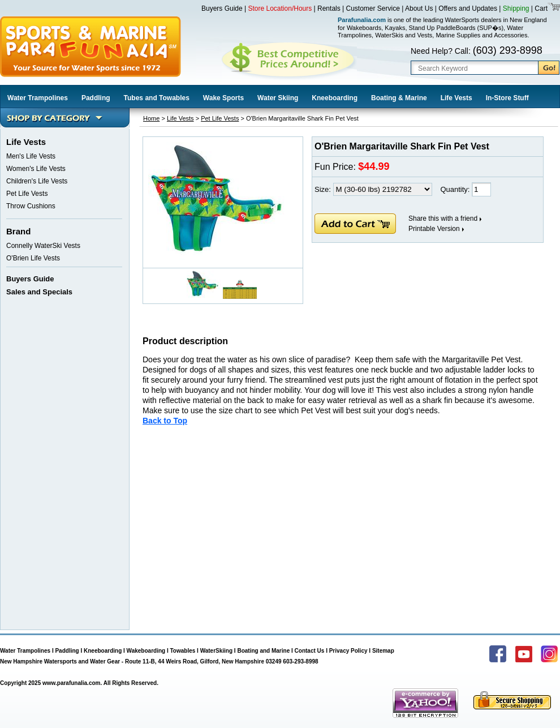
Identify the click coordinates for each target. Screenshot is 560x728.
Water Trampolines (38, 98)
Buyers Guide (222, 8)
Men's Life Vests (31, 156)
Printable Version (434, 229)
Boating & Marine (399, 98)
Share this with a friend (443, 219)
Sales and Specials (39, 292)
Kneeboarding (335, 98)
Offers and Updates (469, 8)
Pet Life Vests (27, 194)
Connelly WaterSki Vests (43, 246)
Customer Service (373, 8)
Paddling (96, 98)
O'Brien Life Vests (33, 258)
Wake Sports (223, 98)
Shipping (516, 8)
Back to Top (165, 421)
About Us (419, 8)
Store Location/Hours (280, 8)
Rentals (329, 8)
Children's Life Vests (37, 181)
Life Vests (456, 98)
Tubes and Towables (157, 98)
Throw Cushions (31, 206)
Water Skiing (278, 98)
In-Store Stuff (507, 98)
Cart (540, 8)
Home (151, 118)
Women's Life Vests (36, 169)
